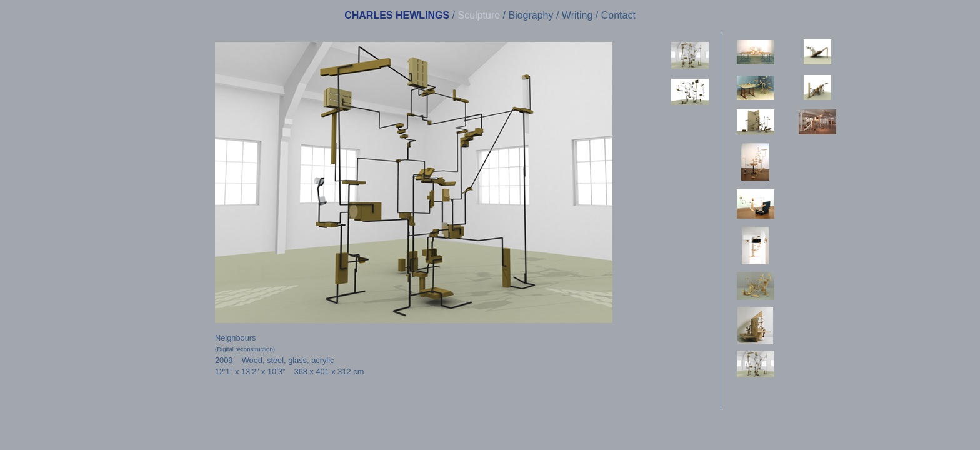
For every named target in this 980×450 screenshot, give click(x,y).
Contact (618, 15)
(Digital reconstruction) (245, 349)
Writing (577, 15)
